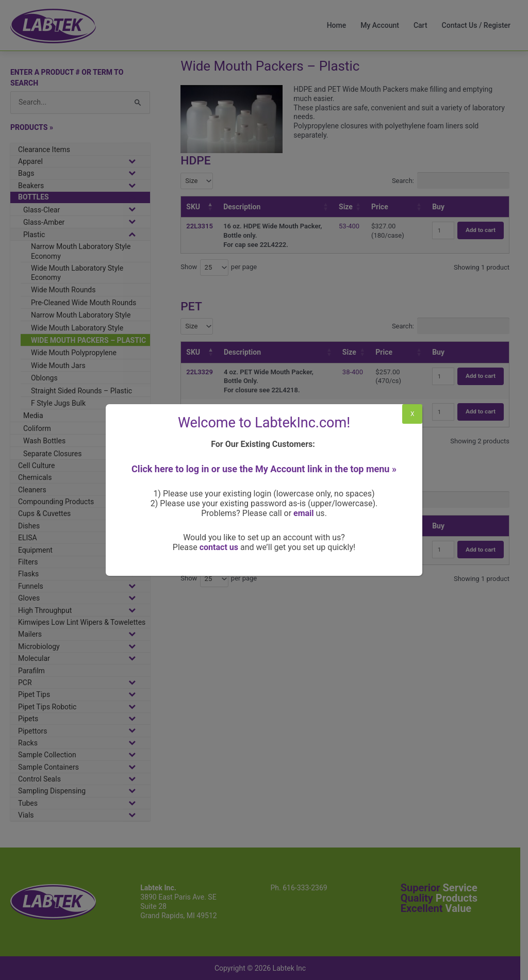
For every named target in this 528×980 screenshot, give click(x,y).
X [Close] (412, 414)
